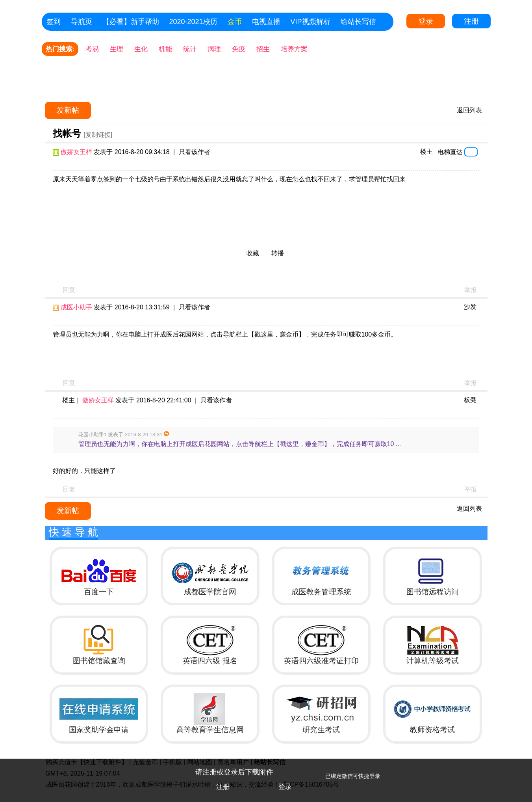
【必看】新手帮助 (131, 22)
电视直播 (266, 22)
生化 (141, 49)
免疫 (239, 49)
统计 (190, 49)
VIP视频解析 (310, 22)
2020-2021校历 (193, 22)
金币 (235, 22)
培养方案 (294, 49)
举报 (471, 290)
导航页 (82, 22)
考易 (92, 49)
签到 (54, 22)
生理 (117, 49)
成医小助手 (76, 307)
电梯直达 (450, 152)
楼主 (426, 152)
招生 (263, 49)
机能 (165, 49)
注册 (471, 21)
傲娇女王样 (76, 152)
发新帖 (68, 110)
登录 (426, 21)
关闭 (522, 769)
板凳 (470, 400)
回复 (69, 290)
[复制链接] (98, 135)
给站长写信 (358, 22)
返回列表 (469, 110)
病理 (214, 49)
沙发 (470, 307)
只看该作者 (195, 152)
